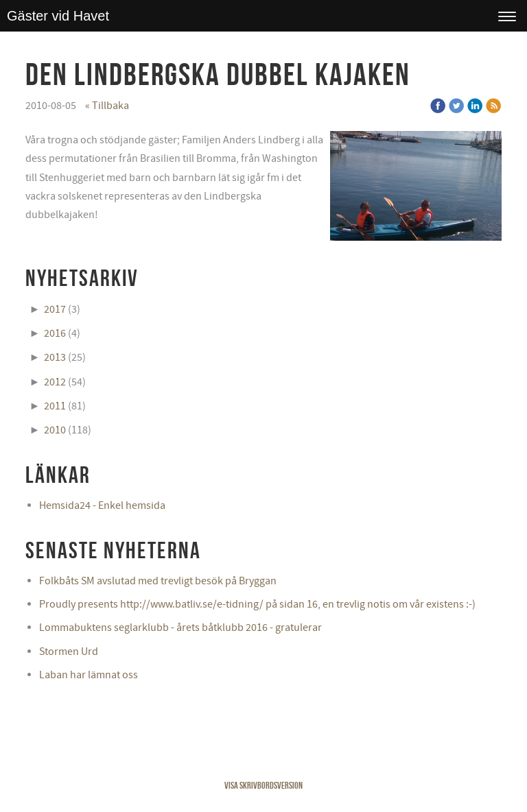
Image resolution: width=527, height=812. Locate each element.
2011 (55, 406)
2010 (55, 430)
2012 (55, 382)
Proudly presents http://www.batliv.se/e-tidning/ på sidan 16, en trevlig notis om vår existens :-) (257, 604)
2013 (55, 357)
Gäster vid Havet (58, 16)
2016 (55, 333)
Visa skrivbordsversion (263, 785)
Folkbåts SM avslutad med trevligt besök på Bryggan (158, 581)
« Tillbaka (107, 106)
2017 (55, 309)
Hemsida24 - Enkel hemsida (102, 505)
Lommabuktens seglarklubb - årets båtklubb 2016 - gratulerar (180, 628)
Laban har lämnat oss (89, 675)
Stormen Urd (69, 652)
